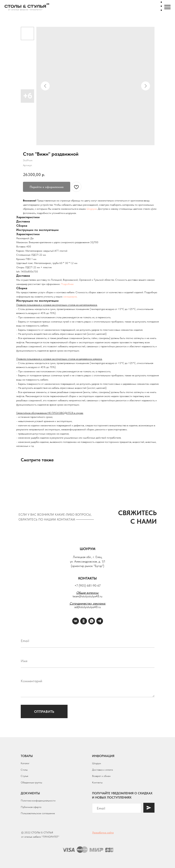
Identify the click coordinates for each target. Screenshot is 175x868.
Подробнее (67, 284)
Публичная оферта (31, 807)
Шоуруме (92, 209)
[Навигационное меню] (167, 7)
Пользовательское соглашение (38, 813)
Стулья (24, 776)
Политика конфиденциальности (38, 801)
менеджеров (70, 297)
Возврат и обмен (101, 776)
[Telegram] (100, 621)
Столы (24, 770)
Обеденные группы (31, 782)
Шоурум (97, 763)
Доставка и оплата (102, 770)
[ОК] (84, 621)
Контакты (97, 782)
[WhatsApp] (92, 621)
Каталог (25, 763)
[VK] (76, 621)
